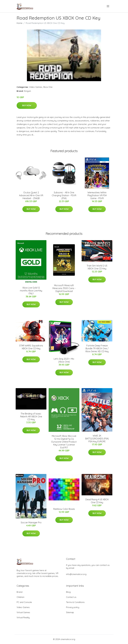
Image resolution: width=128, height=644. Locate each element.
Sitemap (70, 612)
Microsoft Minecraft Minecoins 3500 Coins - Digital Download (64, 288)
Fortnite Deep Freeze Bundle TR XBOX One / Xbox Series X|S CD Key (97, 348)
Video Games (36, 87)
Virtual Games (23, 612)
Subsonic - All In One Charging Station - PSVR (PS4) (64, 195)
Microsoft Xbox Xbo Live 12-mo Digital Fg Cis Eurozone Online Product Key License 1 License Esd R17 (64, 442)
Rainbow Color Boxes (64, 509)
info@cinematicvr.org (76, 574)
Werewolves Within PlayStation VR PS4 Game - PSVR (97, 195)
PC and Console (24, 602)
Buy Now (27, 105)
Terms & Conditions (75, 602)
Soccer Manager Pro (31, 522)
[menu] (108, 6)
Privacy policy (73, 607)
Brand (20, 592)
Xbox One (48, 87)
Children (20, 597)
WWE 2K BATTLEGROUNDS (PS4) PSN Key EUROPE (97, 439)
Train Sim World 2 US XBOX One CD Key (97, 267)
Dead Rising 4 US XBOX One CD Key (97, 501)
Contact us (71, 597)
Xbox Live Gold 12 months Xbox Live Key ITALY (31, 291)
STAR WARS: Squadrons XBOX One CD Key (31, 347)
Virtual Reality (23, 617)
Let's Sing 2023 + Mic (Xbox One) (64, 360)
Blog (68, 592)
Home (20, 23)
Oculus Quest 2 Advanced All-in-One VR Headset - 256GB (31, 195)
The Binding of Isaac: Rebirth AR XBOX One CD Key (31, 417)
